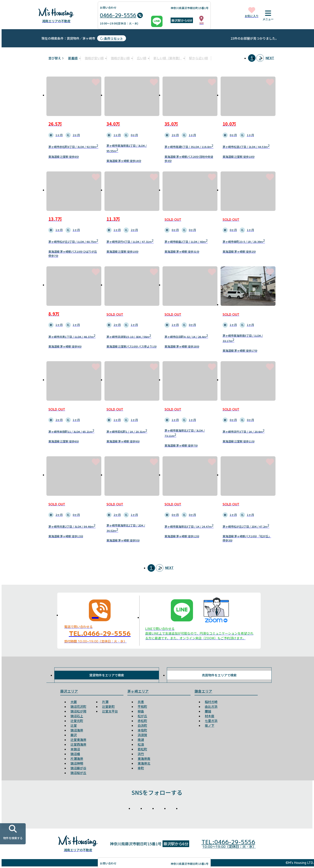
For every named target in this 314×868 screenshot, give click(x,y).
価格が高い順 (120, 58)
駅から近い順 (198, 58)
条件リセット (112, 38)
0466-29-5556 (121, 15)
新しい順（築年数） (168, 58)
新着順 (73, 58)
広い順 (142, 58)
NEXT (270, 58)
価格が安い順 (94, 58)
